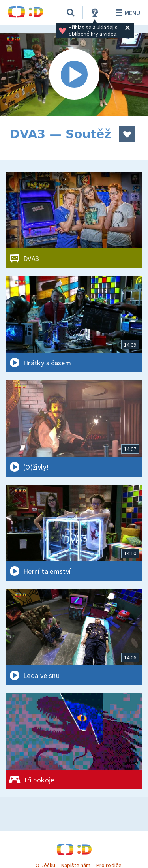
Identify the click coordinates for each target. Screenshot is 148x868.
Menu (126, 13)
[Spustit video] (74, 75)
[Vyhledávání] (71, 13)
